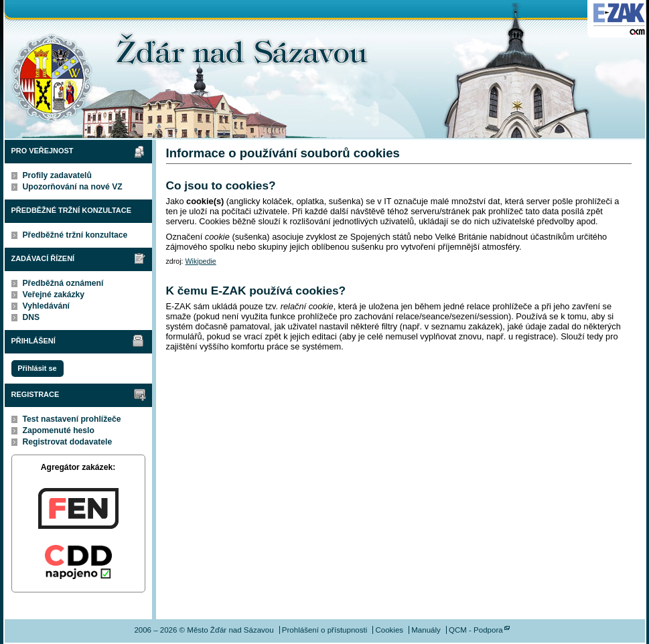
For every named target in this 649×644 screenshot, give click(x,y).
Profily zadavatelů (57, 175)
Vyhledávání (47, 306)
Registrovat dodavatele (68, 442)
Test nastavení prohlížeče (72, 419)
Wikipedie (201, 261)
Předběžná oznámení (63, 283)
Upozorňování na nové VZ (73, 187)
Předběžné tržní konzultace (75, 235)
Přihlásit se (37, 368)
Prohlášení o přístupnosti (324, 630)
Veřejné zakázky (54, 295)
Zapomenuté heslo (59, 430)
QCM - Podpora (476, 630)
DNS (31, 317)
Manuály (426, 630)
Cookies (389, 630)
